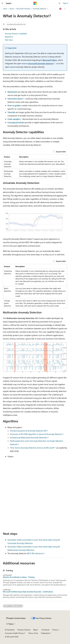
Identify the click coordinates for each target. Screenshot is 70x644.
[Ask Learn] (60, 9)
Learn (5, 9)
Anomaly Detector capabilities (16, 34)
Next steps (9, 40)
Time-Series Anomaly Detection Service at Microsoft (32, 448)
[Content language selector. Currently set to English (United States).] (16, 618)
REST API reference (35, 553)
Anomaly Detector (40, 9)
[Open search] (60, 3)
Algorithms (9, 37)
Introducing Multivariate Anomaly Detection (28, 437)
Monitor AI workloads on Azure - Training (19, 577)
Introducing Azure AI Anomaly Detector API (28, 431)
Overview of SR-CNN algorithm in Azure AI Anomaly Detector (36, 434)
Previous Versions (24, 630)
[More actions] (65, 9)
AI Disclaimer (10, 630)
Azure (12, 9)
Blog (35, 630)
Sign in (66, 3)
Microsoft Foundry (23, 9)
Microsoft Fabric (50, 60)
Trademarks (45, 633)
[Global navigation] (2, 3)
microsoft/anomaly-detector (41, 63)
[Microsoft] (35, 3)
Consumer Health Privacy (14, 633)
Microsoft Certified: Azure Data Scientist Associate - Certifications (28, 592)
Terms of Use (33, 633)
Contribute (45, 630)
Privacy (55, 630)
